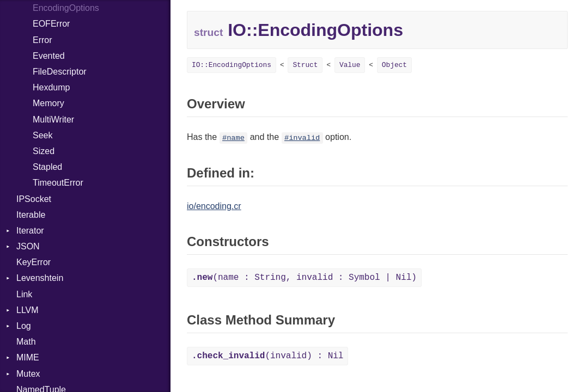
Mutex (28, 374)
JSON (28, 246)
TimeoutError (58, 183)
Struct (305, 65)
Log (24, 326)
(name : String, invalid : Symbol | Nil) (304, 278)
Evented (49, 56)
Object (394, 65)
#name (233, 138)
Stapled (47, 167)
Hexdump (51, 87)
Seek (42, 135)
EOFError (51, 24)
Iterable (31, 215)
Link (24, 294)
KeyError (34, 262)
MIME (28, 357)
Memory (48, 103)
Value (350, 65)
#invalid (302, 138)
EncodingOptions (66, 8)
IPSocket (34, 199)
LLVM (28, 310)
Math (26, 342)
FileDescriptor (60, 72)
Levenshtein (40, 278)
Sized (44, 151)
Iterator (30, 231)
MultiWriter (53, 120)
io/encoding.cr (214, 206)
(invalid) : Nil (267, 356)
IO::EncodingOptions (232, 65)
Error (42, 40)
